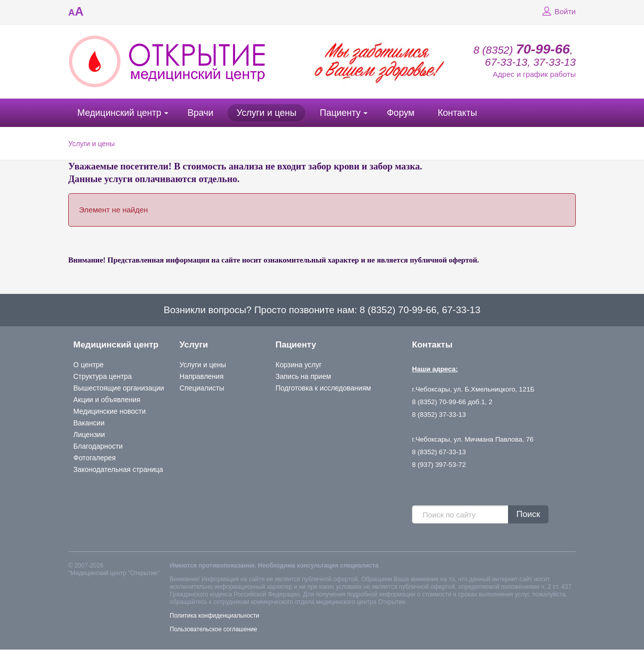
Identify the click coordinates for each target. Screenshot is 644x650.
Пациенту (340, 113)
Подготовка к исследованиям (323, 388)
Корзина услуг (298, 365)
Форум (401, 113)
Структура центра (103, 376)
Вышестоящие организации (119, 388)
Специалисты (202, 388)
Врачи (200, 113)
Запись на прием (303, 376)
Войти (558, 12)
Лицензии (89, 435)
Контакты (457, 113)
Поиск (528, 514)
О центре (88, 365)
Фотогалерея (95, 458)
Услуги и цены (266, 113)
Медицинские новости (109, 411)
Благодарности (98, 446)
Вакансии (89, 423)
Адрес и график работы (534, 74)
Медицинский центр (119, 113)
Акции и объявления (107, 400)
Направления (201, 376)
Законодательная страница (118, 469)
